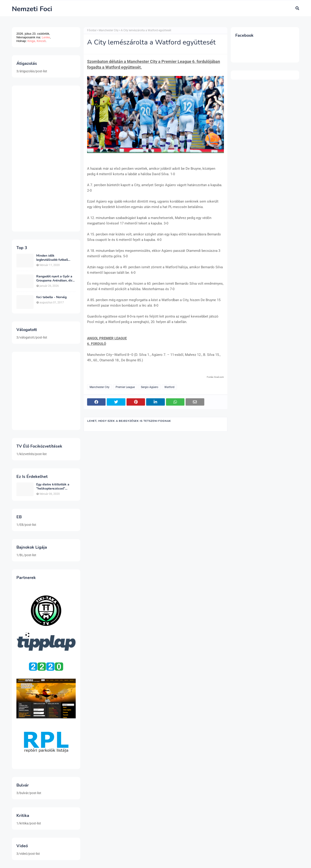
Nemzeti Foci (32, 9)
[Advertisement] (46, 159)
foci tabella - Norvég (51, 297)
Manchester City (109, 30)
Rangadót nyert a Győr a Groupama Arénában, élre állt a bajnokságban (55, 279)
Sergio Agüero (150, 387)
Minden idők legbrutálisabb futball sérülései (52, 258)
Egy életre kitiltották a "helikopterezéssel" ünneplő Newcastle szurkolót (53, 487)
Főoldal (92, 30)
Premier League (125, 387)
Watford (169, 387)
